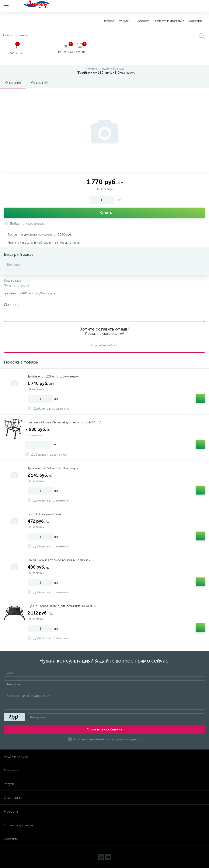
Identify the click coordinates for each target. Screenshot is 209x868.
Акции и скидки (16, 756)
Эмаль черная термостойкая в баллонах (59, 560)
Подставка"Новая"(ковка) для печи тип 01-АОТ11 (63, 422)
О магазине (13, 798)
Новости (143, 21)
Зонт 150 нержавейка (44, 514)
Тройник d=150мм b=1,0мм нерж (53, 468)
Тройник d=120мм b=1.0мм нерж (53, 376)
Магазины (11, 770)
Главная (109, 21)
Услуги (124, 21)
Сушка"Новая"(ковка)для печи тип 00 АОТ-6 (62, 606)
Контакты (196, 21)
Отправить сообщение (105, 729)
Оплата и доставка (170, 21)
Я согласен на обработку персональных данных (107, 739)
